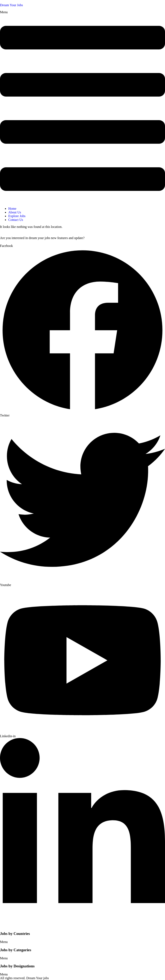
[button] (82, 107)
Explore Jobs (17, 216)
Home (12, 209)
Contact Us (16, 220)
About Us (15, 212)
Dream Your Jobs (11, 5)
